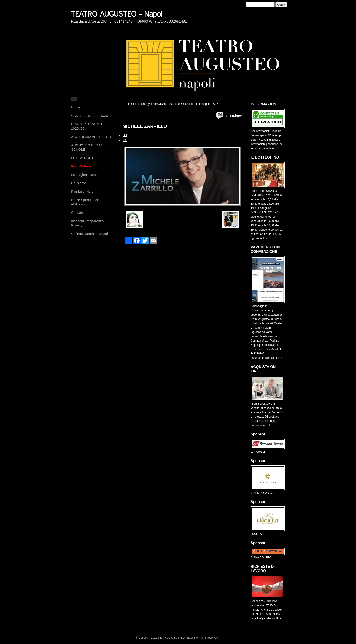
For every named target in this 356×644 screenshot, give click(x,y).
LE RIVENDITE (83, 158)
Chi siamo (79, 183)
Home (76, 107)
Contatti (77, 213)
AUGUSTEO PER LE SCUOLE (87, 147)
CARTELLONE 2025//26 (89, 116)
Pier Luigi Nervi (83, 191)
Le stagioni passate (86, 175)
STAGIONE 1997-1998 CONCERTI (174, 104)
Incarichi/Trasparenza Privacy (87, 223)
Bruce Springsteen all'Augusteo (85, 202)
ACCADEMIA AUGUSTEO (91, 137)
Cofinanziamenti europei (89, 234)
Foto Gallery (81, 166)
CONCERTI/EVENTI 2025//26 (87, 126)
